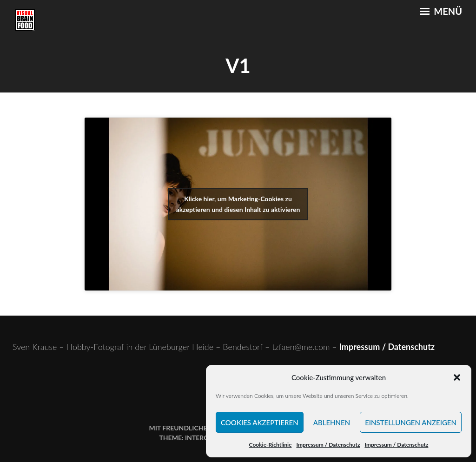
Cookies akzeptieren (260, 422)
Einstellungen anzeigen (411, 422)
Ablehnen (332, 422)
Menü (441, 11)
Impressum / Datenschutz (328, 445)
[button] (457, 377)
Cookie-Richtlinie (271, 445)
